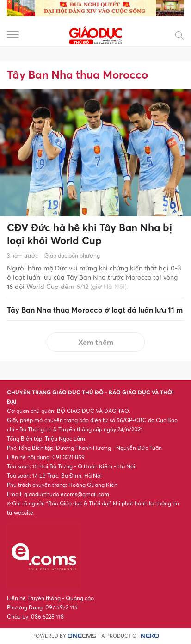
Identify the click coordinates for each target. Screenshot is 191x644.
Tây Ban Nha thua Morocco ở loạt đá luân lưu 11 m (95, 310)
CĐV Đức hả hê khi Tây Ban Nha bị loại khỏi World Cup (89, 234)
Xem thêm (96, 342)
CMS (82, 636)
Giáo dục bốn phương (72, 255)
